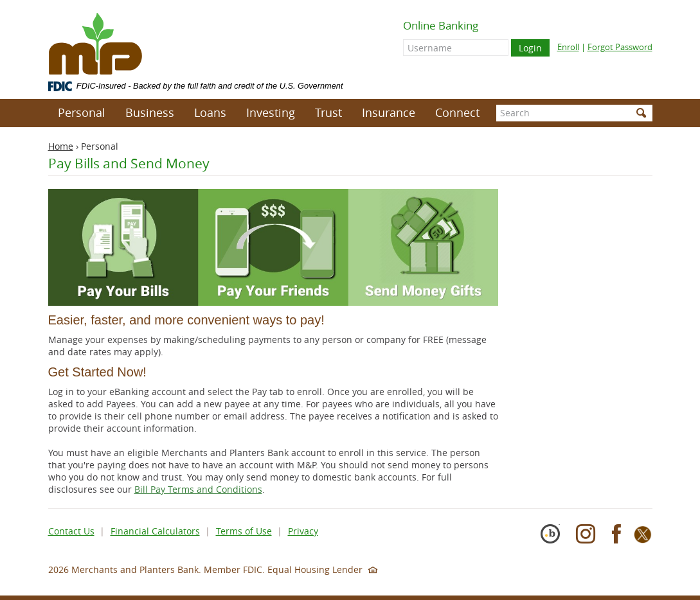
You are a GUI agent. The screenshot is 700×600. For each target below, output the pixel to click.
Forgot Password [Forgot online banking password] (620, 47)
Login (530, 48)
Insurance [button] (389, 112)
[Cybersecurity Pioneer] (555, 540)
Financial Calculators (155, 531)
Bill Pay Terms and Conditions (198, 489)
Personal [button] (82, 112)
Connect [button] (457, 112)
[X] (643, 540)
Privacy (303, 531)
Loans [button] (210, 112)
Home (61, 146)
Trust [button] (328, 112)
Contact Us (71, 531)
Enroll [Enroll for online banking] (568, 47)
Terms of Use (244, 531)
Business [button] (150, 112)
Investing (271, 112)
